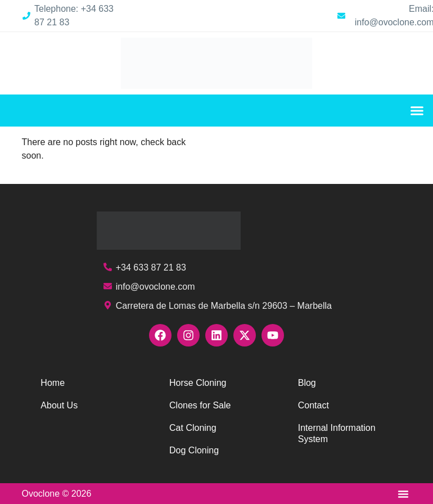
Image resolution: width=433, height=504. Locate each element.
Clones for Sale (200, 405)
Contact (314, 405)
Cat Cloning (193, 428)
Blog (307, 383)
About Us (59, 405)
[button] (417, 111)
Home (53, 383)
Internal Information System (337, 433)
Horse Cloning (198, 383)
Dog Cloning (194, 450)
